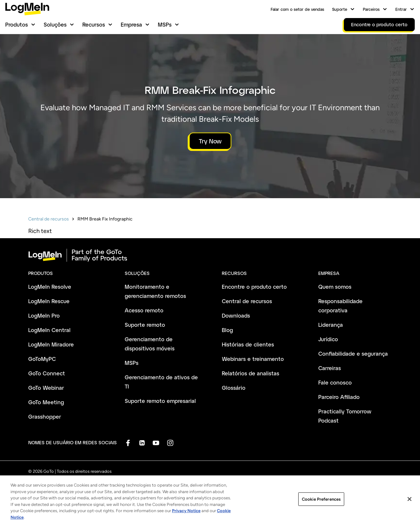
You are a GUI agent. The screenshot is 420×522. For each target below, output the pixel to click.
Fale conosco (335, 382)
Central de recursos (49, 219)
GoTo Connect (47, 373)
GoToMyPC (42, 359)
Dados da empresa (193, 484)
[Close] (409, 510)
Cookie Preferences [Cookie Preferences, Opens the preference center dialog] (321, 510)
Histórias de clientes (248, 344)
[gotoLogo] (27, 9)
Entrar (401, 9)
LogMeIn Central (49, 330)
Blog (227, 330)
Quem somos (335, 287)
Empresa (131, 24)
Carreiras (330, 368)
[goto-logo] (210, 255)
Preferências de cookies (287, 484)
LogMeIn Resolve (50, 287)
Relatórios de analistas (251, 373)
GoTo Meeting (46, 402)
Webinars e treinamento (253, 359)
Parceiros (371, 9)
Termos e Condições (48, 484)
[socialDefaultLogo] (128, 443)
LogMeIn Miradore (51, 344)
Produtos (17, 24)
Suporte (340, 9)
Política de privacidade (99, 484)
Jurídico (328, 339)
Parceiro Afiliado (339, 397)
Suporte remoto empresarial (160, 401)
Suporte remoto (145, 325)
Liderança (331, 325)
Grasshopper (45, 417)
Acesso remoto (144, 310)
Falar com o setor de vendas (297, 9)
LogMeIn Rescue (49, 301)
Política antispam (148, 484)
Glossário (234, 388)
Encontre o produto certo (254, 287)
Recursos (94, 24)
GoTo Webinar (46, 388)
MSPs (165, 24)
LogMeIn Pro (44, 315)
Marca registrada (238, 484)
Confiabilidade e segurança (353, 354)
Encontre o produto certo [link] (379, 24)
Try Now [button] (210, 141)
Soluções (55, 24)
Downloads (236, 315)
